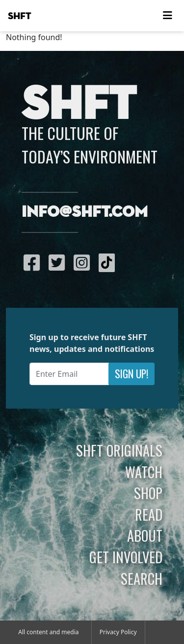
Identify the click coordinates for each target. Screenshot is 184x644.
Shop (148, 493)
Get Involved (126, 557)
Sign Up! (131, 374)
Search (142, 578)
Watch (144, 472)
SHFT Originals (119, 450)
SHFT (20, 16)
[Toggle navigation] (167, 16)
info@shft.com (85, 212)
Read (149, 514)
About (145, 535)
